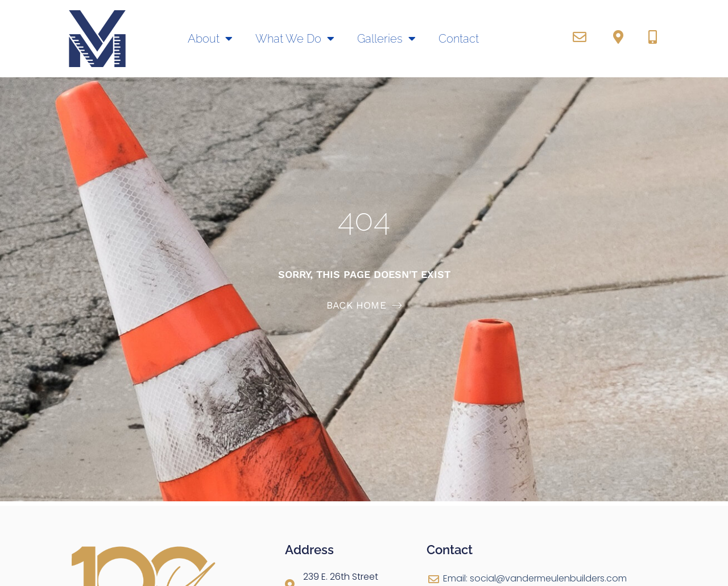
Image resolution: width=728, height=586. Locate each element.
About (210, 39)
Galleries (386, 39)
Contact (459, 39)
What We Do (295, 39)
